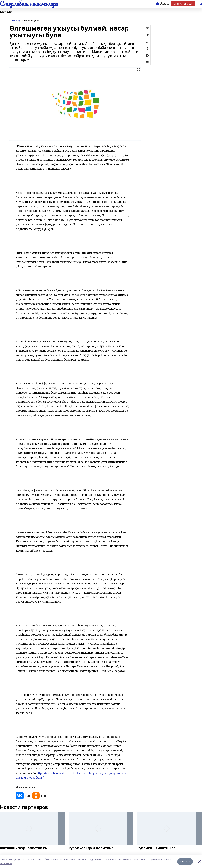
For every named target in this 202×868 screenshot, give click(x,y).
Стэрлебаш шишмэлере (29, 3)
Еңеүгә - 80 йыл (183, 4)
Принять (185, 861)
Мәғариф (15, 21)
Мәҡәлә (6, 12)
